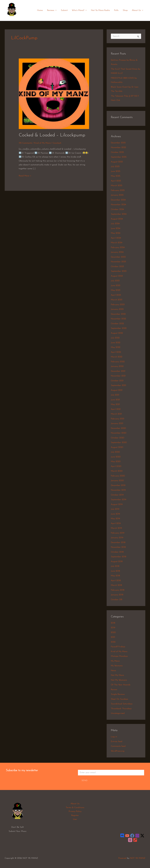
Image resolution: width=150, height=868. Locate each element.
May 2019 (115, 519)
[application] (56, 10)
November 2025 (118, 148)
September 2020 (119, 443)
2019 (113, 628)
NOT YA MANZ (12, 17)
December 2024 (118, 200)
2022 (113, 642)
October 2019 (117, 495)
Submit (64, 10)
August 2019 (117, 504)
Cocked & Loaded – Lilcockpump (52, 135)
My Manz (115, 661)
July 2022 (115, 338)
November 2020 (119, 433)
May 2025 (116, 176)
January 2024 (117, 252)
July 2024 (115, 224)
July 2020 (115, 452)
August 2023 (117, 276)
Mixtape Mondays (119, 656)
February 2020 (118, 476)
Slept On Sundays (119, 699)
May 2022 (116, 347)
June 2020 (116, 457)
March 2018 (116, 585)
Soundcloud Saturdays (122, 704)
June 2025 (116, 171)
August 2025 (117, 162)
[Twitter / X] (142, 836)
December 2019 (118, 485)
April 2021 (116, 409)
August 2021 (117, 390)
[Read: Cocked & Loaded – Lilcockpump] (54, 94)
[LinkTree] (135, 840)
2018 (113, 623)
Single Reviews (118, 694)
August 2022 (117, 333)
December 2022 (118, 314)
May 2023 (116, 290)
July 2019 (115, 509)
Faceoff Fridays (118, 647)
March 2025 (117, 186)
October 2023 (117, 267)
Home (40, 10)
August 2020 (117, 447)
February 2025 (118, 190)
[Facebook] (132, 836)
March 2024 (117, 243)
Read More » (25, 175)
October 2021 (117, 381)
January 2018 (117, 595)
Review (114, 690)
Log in (114, 737)
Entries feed (117, 742)
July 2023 (115, 281)
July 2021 (115, 395)
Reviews (52, 10)
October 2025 (117, 152)
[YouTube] (127, 836)
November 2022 (118, 319)
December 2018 (118, 542)
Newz (113, 671)
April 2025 (116, 181)
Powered (122, 858)
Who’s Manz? (79, 10)
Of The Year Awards (121, 685)
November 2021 (118, 376)
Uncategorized (118, 713)
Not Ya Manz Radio (100, 10)
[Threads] (130, 840)
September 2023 (119, 271)
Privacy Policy (75, 811)
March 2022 (117, 357)
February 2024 (118, 247)
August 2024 (117, 219)
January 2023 (117, 309)
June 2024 (116, 228)
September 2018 (119, 557)
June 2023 (116, 286)
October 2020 (118, 438)
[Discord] (122, 836)
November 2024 (118, 205)
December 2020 (118, 428)
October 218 (117, 600)
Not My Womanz (119, 680)
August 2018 (117, 562)
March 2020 (117, 471)
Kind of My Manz (42, 143)
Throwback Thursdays (121, 709)
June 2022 (116, 343)
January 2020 (117, 481)
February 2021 (118, 419)
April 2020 (116, 466)
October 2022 (117, 324)
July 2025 (115, 167)
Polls (116, 10)
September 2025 (119, 157)
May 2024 (116, 233)
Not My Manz (117, 675)
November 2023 (118, 262)
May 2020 (116, 462)
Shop (125, 10)
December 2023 (118, 257)
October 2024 (117, 209)
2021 (113, 637)
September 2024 (119, 214)
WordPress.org (118, 751)
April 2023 (116, 295)
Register (75, 815)
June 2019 (115, 514)
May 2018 (115, 576)
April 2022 (116, 352)
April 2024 (116, 238)
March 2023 (117, 300)
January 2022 (117, 366)
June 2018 (115, 571)
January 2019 (117, 538)
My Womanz (117, 666)
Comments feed (118, 746)
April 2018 (116, 581)
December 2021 (118, 371)
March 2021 (116, 414)
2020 (113, 632)
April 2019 (116, 523)
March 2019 (116, 528)
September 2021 (118, 385)
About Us (138, 10)
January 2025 (117, 195)
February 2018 (118, 590)
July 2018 (115, 566)
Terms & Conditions (75, 808)
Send (84, 781)
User (75, 819)
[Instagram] (137, 836)
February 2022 (118, 362)
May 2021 (115, 404)
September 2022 (119, 328)
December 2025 (118, 143)
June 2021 (115, 400)
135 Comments (25, 143)
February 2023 (118, 305)
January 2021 (117, 423)
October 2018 (117, 552)
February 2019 (118, 533)
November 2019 (118, 490)
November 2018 (118, 547)
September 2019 (119, 500)
